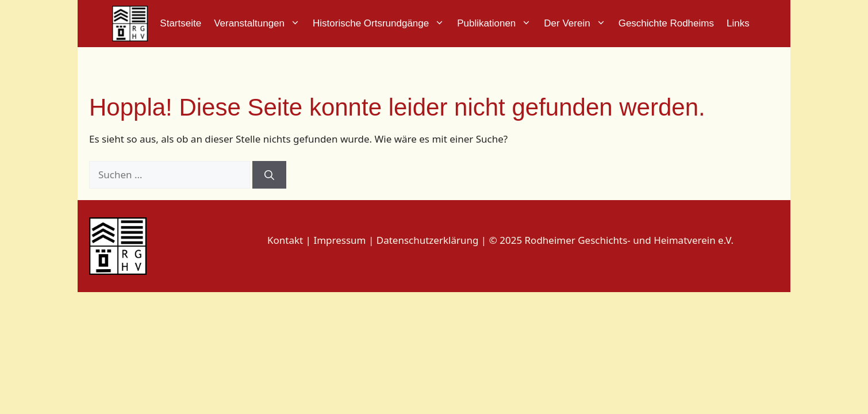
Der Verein (578, 24)
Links (738, 23)
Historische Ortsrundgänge (382, 24)
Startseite (180, 23)
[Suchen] (269, 175)
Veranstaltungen (260, 24)
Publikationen (497, 24)
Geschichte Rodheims (666, 23)
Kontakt (285, 240)
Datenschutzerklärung (428, 240)
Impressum (341, 240)
